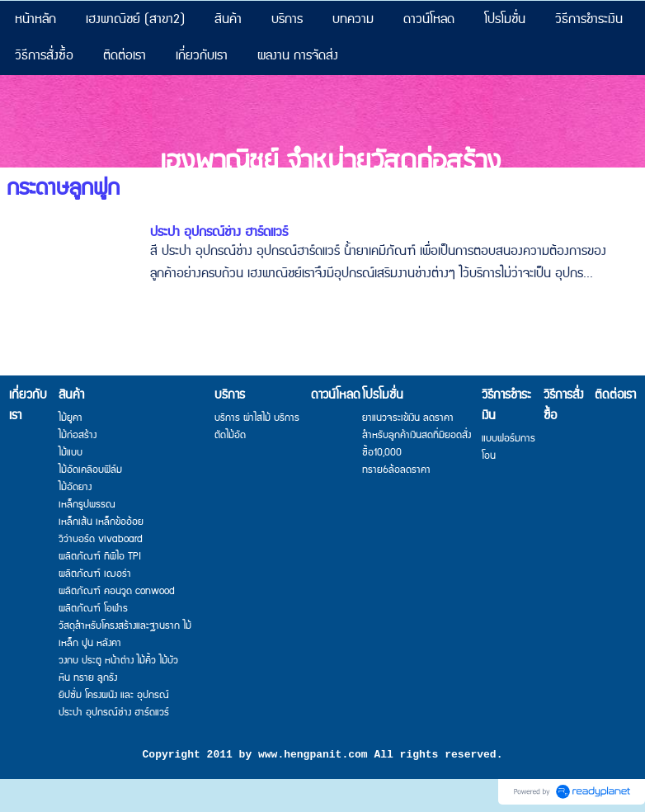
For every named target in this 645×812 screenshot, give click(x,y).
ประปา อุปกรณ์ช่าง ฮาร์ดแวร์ (219, 232)
